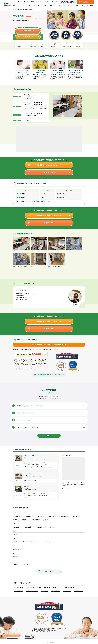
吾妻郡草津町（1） (18, 516)
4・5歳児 (50, 6)
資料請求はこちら (49, 172)
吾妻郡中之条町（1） (52, 516)
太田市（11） (46, 520)
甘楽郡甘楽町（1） (18, 527)
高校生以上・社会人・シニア (82, 6)
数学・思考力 (36, 465)
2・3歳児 (44, 6)
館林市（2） (26, 542)
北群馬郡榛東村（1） (30, 527)
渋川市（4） (17, 534)
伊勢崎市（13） (26, 520)
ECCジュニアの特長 (36, 6)
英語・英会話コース (18, 588)
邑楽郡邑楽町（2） (36, 520)
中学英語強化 (39, 114)
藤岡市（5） (17, 557)
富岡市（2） (47, 542)
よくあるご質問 (26, 2)
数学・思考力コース (69, 588)
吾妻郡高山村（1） (29, 516)
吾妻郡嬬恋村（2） (40, 516)
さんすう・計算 (27, 465)
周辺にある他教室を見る (68, 488)
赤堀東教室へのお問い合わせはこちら (49, 165)
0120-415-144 (39, 108)
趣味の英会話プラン (55, 591)
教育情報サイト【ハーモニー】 (36, 2)
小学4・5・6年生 (66, 6)
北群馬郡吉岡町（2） (42, 527)
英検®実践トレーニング (31, 116)
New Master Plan (45, 591)
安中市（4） (17, 520)
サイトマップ (19, 2)
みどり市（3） (26, 564)
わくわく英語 (50, 468)
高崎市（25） (17, 542)
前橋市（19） (17, 564)
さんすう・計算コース (58, 588)
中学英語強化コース (30, 588)
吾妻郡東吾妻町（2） (76, 516)
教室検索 (29, 6)
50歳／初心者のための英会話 (30, 468)
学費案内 (92, 6)
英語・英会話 (29, 114)
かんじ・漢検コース (18, 591)
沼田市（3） (17, 549)
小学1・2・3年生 (57, 6)
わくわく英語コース (78, 591)
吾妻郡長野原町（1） (64, 516)
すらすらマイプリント (29, 466)
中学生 (73, 6)
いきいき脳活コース (67, 591)
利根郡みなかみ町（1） (36, 542)
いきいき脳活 (42, 468)
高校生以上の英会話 (40, 466)
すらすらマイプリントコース (32, 591)
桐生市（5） (52, 527)
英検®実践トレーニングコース (44, 588)
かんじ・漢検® (45, 465)
